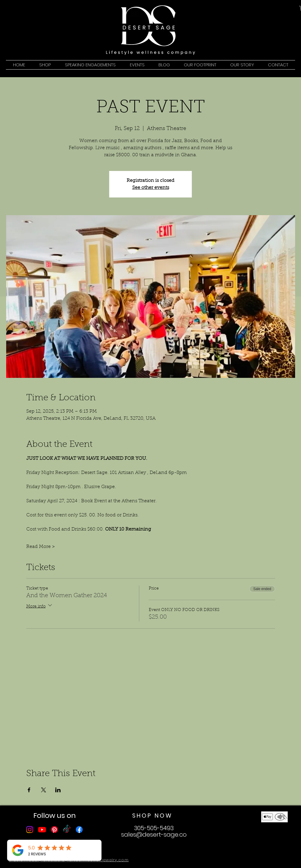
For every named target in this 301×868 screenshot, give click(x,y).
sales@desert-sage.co (154, 834)
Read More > (41, 547)
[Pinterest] (54, 830)
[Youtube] (42, 830)
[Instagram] (30, 830)
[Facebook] (79, 830)
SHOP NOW (152, 816)
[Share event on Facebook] (29, 790)
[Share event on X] (44, 790)
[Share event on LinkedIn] (58, 790)
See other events (151, 188)
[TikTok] (67, 830)
